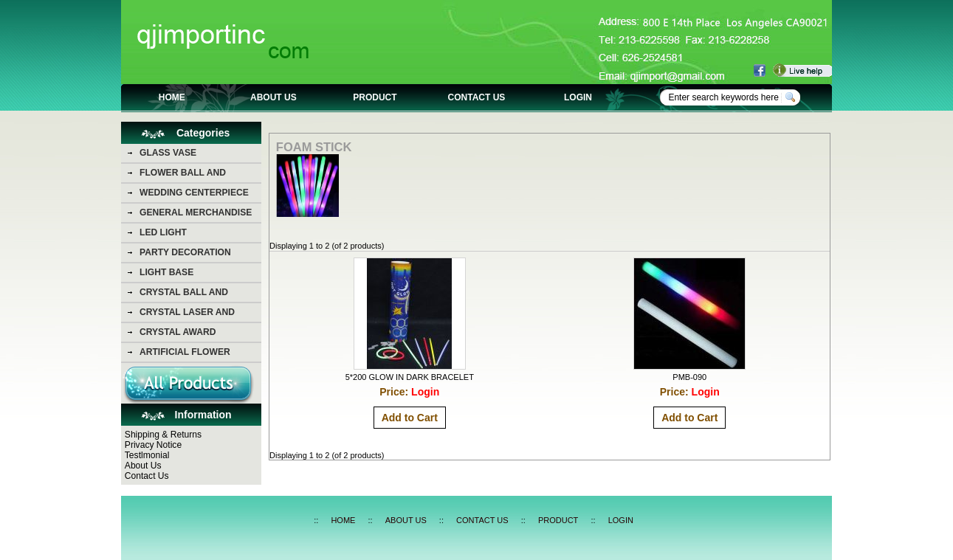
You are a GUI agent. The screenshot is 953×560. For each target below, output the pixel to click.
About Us (143, 466)
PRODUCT (375, 97)
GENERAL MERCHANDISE (196, 212)
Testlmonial (147, 455)
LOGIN (578, 97)
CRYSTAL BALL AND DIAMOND (184, 294)
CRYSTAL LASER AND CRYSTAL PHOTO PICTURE (198, 314)
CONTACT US (477, 97)
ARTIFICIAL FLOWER (185, 352)
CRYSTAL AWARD (178, 332)
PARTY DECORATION (185, 252)
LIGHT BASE (166, 272)
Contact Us (147, 476)
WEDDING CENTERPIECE (194, 193)
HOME (172, 97)
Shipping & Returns (163, 435)
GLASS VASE (168, 153)
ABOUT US (273, 97)
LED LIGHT (163, 232)
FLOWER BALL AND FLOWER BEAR (183, 175)
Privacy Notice (153, 445)
